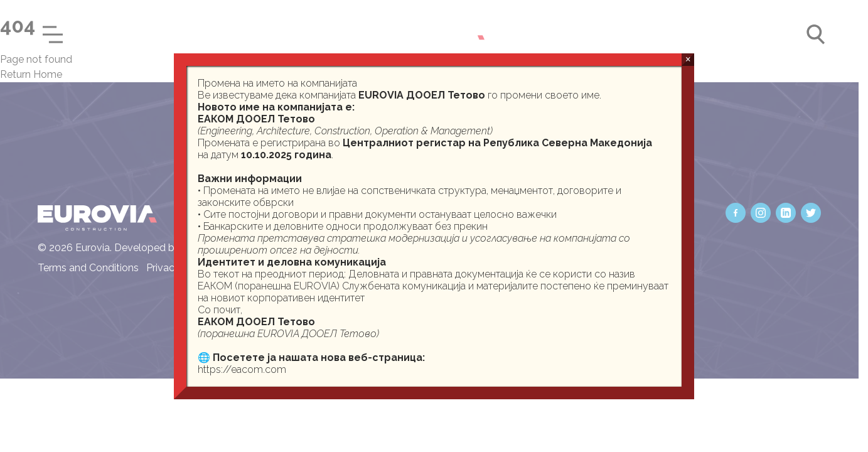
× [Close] (688, 59)
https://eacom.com (242, 369)
